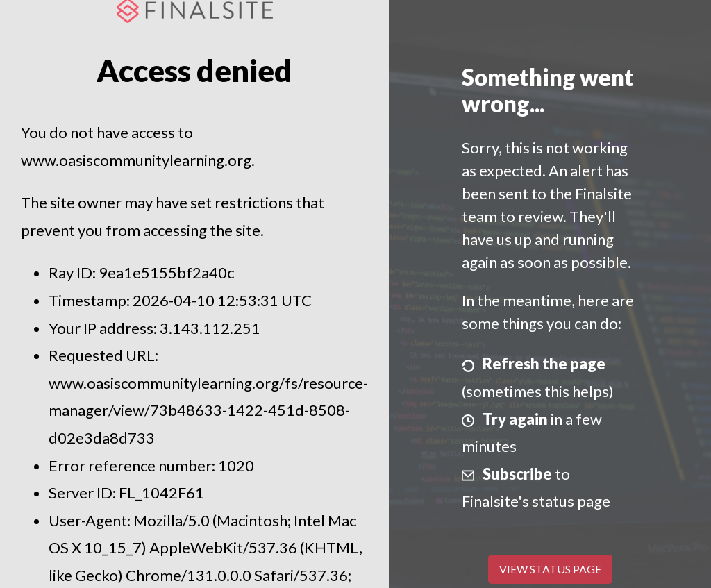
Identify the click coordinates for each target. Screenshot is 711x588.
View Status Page (550, 569)
